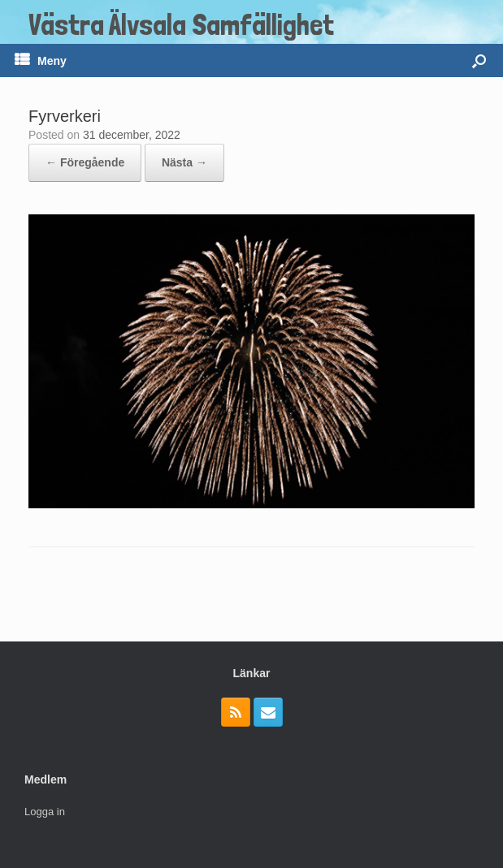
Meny (41, 61)
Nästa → (184, 162)
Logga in (45, 812)
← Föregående (85, 162)
